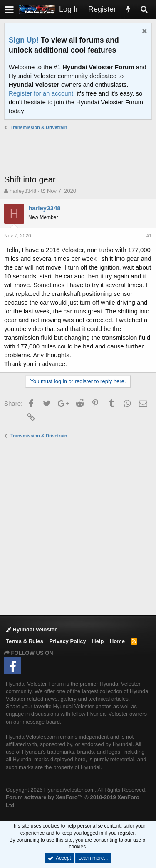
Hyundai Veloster (31, 630)
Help (98, 641)
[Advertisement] (80, 152)
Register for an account (41, 93)
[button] (9, 9)
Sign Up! (24, 40)
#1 (149, 236)
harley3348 (23, 191)
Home (117, 641)
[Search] (144, 9)
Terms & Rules (25, 641)
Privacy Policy (68, 641)
